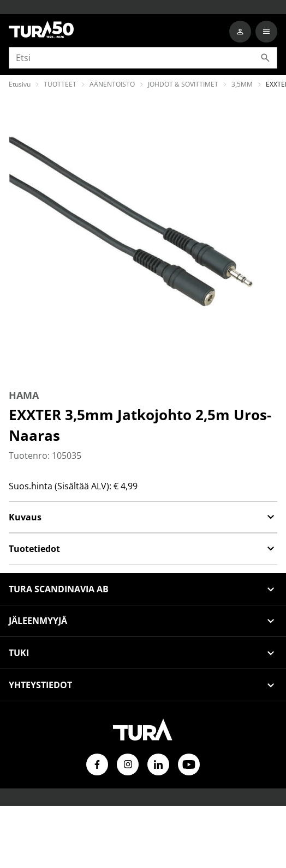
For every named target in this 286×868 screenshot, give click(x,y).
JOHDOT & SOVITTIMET (183, 84)
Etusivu (20, 84)
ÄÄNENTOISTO (112, 84)
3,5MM (242, 84)
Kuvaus (143, 517)
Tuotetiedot (143, 549)
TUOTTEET (60, 84)
